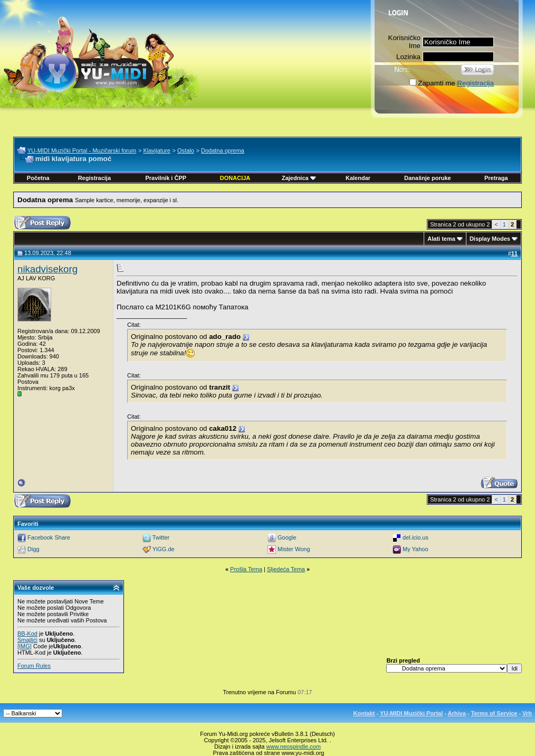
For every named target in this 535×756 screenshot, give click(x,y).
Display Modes (490, 239)
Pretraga (496, 178)
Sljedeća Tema (286, 569)
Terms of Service (494, 713)
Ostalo (186, 150)
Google (287, 537)
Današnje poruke (428, 178)
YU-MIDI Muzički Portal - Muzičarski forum (82, 150)
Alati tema (441, 239)
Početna (38, 178)
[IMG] (25, 646)
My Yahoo (415, 549)
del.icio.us (415, 537)
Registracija (475, 83)
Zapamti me (432, 83)
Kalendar (358, 178)
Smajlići (27, 640)
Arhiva (457, 713)
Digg (34, 549)
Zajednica (299, 178)
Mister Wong (294, 549)
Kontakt (364, 713)
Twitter (161, 537)
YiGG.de (164, 549)
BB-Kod (27, 634)
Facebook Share (49, 537)
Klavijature (156, 150)
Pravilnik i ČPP (166, 178)
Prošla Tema (246, 569)
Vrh (527, 713)
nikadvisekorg (47, 269)
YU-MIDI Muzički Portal (411, 713)
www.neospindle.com (294, 746)
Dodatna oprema (223, 150)
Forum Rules (34, 666)
